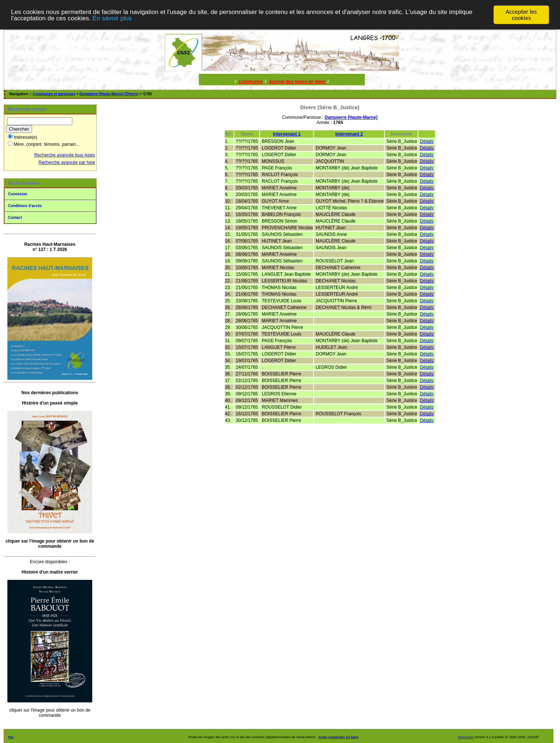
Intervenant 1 (287, 134)
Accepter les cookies (521, 15)
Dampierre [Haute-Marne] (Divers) (109, 94)
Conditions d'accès (25, 206)
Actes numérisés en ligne (338, 737)
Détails (427, 141)
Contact (15, 218)
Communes (251, 82)
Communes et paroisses (54, 94)
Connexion (18, 194)
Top (11, 737)
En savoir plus (112, 18)
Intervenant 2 (349, 134)
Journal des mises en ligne (297, 82)
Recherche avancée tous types (65, 155)
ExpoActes (466, 737)
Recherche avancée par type (67, 162)
